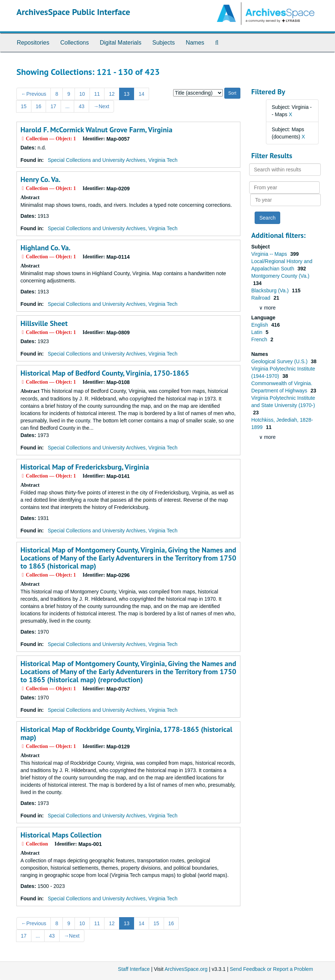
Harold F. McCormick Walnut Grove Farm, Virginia (96, 130)
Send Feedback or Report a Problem (271, 969)
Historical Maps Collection (61, 835)
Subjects (163, 43)
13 (127, 94)
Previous (34, 94)
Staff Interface (134, 969)
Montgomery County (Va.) (280, 276)
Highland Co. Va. (45, 248)
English (260, 325)
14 (141, 94)
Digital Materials (121, 43)
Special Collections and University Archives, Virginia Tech (113, 160)
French (260, 339)
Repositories (33, 43)
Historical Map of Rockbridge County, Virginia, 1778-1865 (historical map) (126, 733)
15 (24, 106)
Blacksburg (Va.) (271, 290)
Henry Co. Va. (40, 179)
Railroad (262, 298)
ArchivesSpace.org (186, 969)
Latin (258, 332)
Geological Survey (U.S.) (280, 361)
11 (97, 94)
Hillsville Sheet (44, 323)
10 (82, 94)
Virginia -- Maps (270, 254)
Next (101, 106)
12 (112, 94)
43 (81, 106)
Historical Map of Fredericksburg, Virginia (85, 467)
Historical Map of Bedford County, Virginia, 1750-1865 (105, 373)
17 (53, 106)
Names (195, 43)
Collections (75, 43)
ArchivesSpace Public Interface (73, 12)
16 (39, 106)
